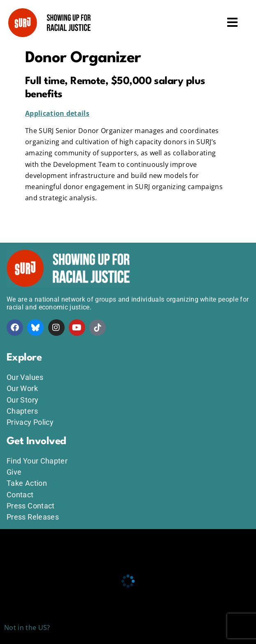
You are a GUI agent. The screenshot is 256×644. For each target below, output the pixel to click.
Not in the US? (27, 628)
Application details (57, 113)
